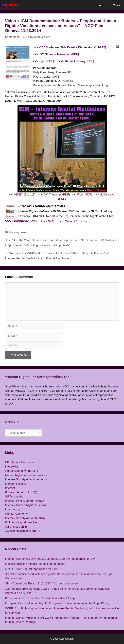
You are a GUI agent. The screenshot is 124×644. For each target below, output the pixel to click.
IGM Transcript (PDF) (56, 195)
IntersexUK (12, 467)
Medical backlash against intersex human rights (35, 564)
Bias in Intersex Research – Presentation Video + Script (40, 598)
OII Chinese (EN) (16, 527)
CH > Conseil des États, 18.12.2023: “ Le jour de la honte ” (42, 584)
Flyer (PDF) (47, 61)
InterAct (10, 488)
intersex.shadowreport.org (22, 471)
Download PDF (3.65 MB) (33, 221)
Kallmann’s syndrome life (21, 522)
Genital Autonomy (16, 514)
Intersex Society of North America (26, 479)
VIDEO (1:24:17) (25, 195)
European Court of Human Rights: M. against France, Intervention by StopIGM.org (57, 603)
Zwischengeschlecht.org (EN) (24, 531)
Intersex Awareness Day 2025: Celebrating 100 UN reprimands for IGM (50, 559)
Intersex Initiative (16, 484)
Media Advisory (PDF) (79, 61)
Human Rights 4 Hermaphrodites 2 (27, 475)
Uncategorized (18, 232)
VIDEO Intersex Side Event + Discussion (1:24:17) (72, 47)
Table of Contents (76, 221)
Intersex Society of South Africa (25, 518)
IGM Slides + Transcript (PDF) (59, 54)
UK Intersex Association (20, 462)
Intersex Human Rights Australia (25, 505)
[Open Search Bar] (100, 5)
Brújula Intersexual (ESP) (21, 492)
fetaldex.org (13, 509)
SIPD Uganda (14, 497)
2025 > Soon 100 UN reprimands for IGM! (32, 569)
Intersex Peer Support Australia (25, 501)
